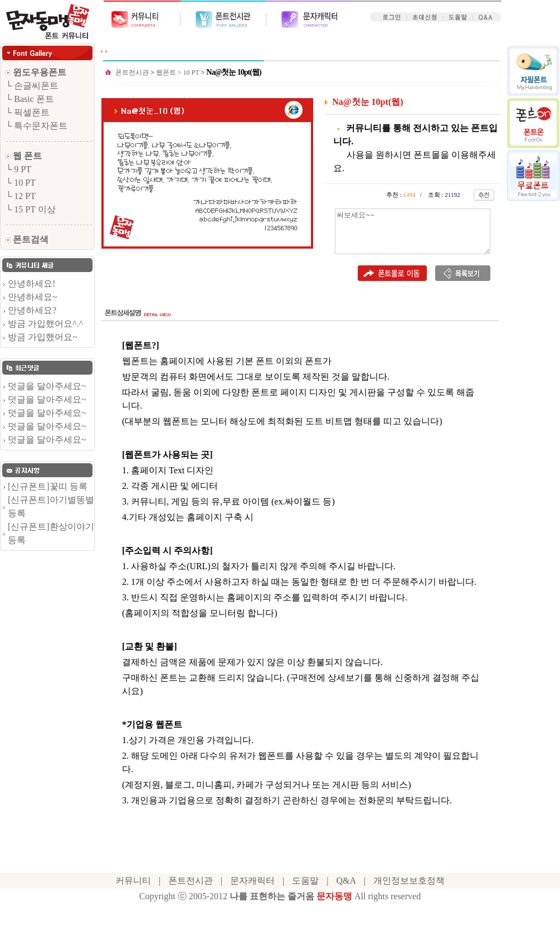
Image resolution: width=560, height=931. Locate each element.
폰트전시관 (132, 72)
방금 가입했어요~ (43, 337)
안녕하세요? (32, 310)
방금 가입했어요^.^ (45, 324)
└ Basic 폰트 (30, 99)
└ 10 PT (21, 183)
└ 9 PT (18, 169)
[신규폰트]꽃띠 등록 (48, 486)
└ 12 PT (21, 196)
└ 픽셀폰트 (28, 112)
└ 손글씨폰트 (32, 86)
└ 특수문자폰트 (36, 126)
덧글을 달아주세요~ (47, 386)
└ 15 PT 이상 (31, 209)
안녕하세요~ (33, 297)
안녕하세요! (31, 283)
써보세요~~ (413, 231)
